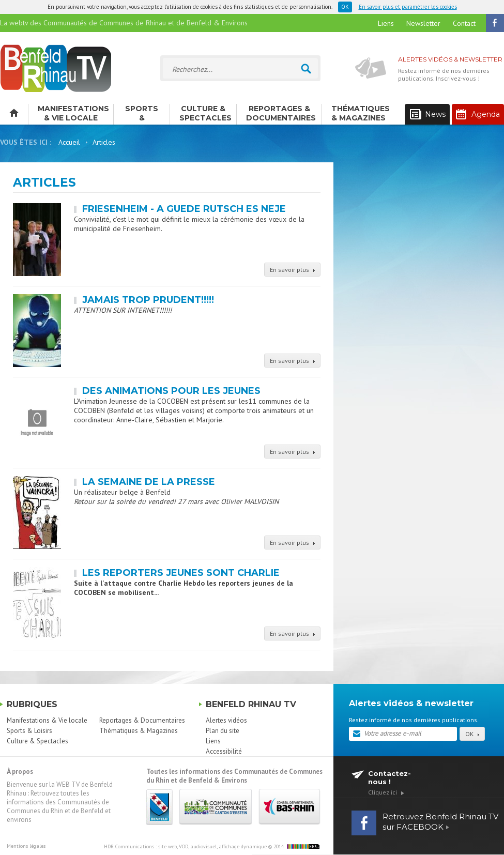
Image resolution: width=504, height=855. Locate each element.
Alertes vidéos (226, 720)
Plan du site (223, 731)
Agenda (478, 114)
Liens (386, 23)
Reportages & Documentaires (281, 113)
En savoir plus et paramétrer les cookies (408, 7)
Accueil (69, 142)
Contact (464, 23)
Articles (104, 142)
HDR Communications (185, 846)
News (428, 114)
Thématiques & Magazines (361, 113)
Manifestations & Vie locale (73, 113)
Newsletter (423, 23)
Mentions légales (26, 846)
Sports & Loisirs (142, 114)
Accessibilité (224, 751)
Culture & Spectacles (205, 113)
